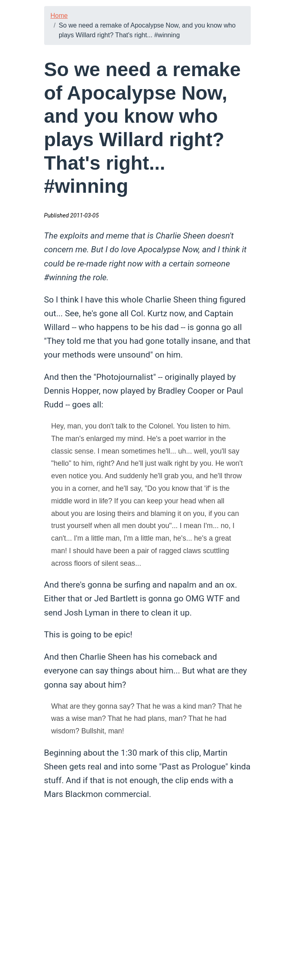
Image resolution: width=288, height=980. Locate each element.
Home (59, 16)
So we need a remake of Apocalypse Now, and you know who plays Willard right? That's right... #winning (147, 30)
